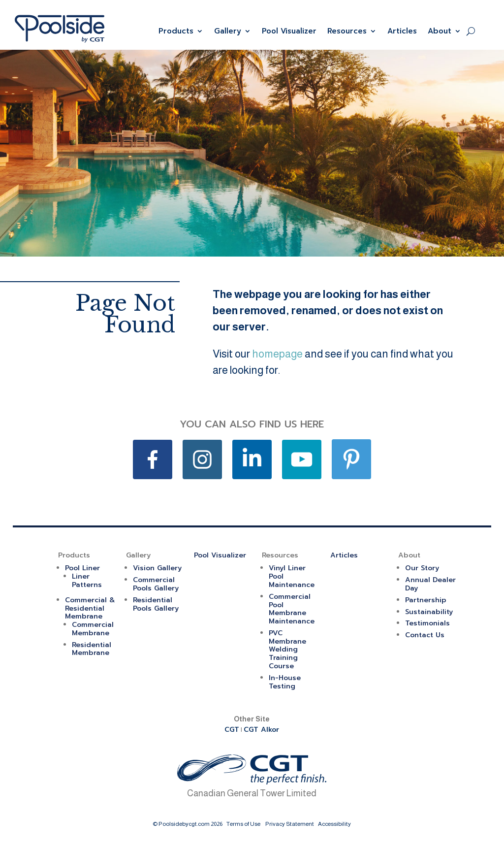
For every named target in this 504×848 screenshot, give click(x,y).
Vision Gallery (157, 568)
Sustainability (429, 612)
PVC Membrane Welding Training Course (287, 650)
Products (176, 31)
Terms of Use (243, 824)
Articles (402, 31)
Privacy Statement (290, 824)
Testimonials (427, 623)
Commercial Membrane (93, 629)
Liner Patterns (87, 581)
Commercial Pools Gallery (156, 584)
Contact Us (425, 635)
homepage (277, 354)
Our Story (422, 568)
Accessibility (334, 824)
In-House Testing (285, 682)
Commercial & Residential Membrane (90, 608)
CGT (232, 730)
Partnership (426, 600)
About (440, 31)
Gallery (228, 31)
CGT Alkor (261, 730)
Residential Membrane (92, 649)
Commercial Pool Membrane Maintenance (292, 609)
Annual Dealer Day (430, 584)
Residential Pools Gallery (156, 604)
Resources (347, 31)
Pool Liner (82, 568)
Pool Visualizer (289, 31)
